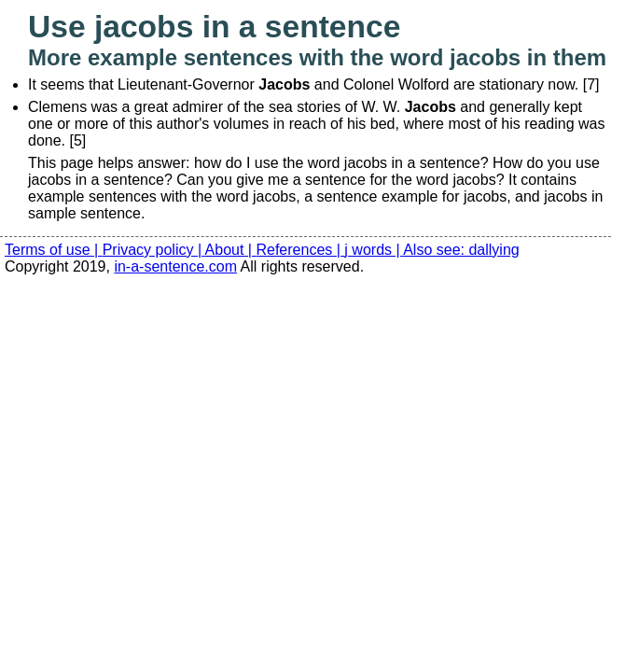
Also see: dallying (461, 250)
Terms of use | (54, 250)
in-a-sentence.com (175, 266)
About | (231, 250)
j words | (374, 250)
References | (300, 250)
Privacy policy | (154, 250)
